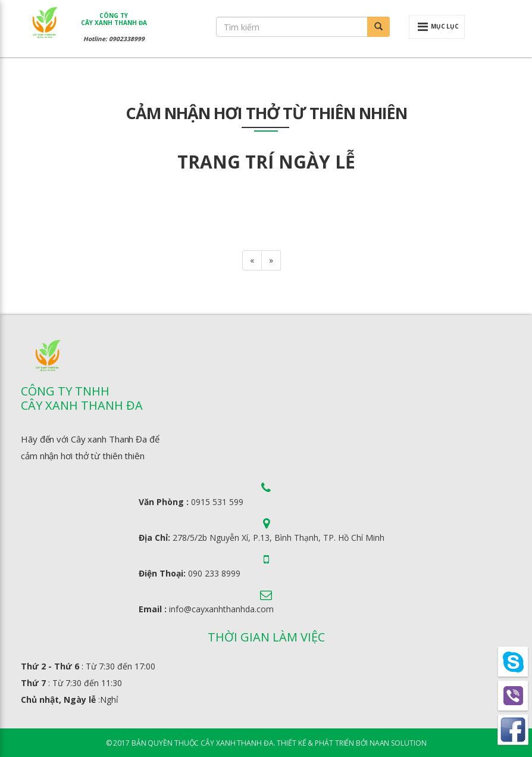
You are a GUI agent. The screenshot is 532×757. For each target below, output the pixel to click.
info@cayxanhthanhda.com (221, 609)
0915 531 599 (217, 502)
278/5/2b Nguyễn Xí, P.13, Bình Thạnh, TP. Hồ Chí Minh (278, 538)
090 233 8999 (214, 573)
